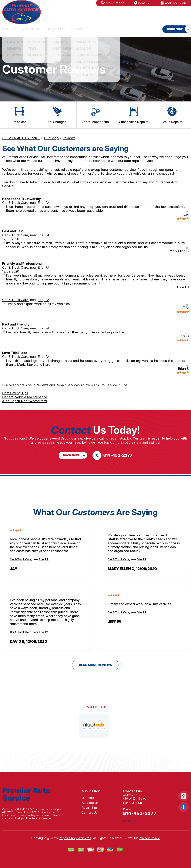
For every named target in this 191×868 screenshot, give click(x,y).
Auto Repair (32, 29)
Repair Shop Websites (75, 838)
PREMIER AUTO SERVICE (21, 138)
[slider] (183, 218)
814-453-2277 (26, 809)
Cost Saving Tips (15, 393)
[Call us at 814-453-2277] (113, 455)
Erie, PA (43, 203)
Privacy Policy (149, 838)
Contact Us (80, 29)
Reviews (69, 138)
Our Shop (9, 29)
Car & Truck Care (15, 203)
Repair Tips (56, 29)
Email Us (129, 821)
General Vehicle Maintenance (25, 397)
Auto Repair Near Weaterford (24, 401)
